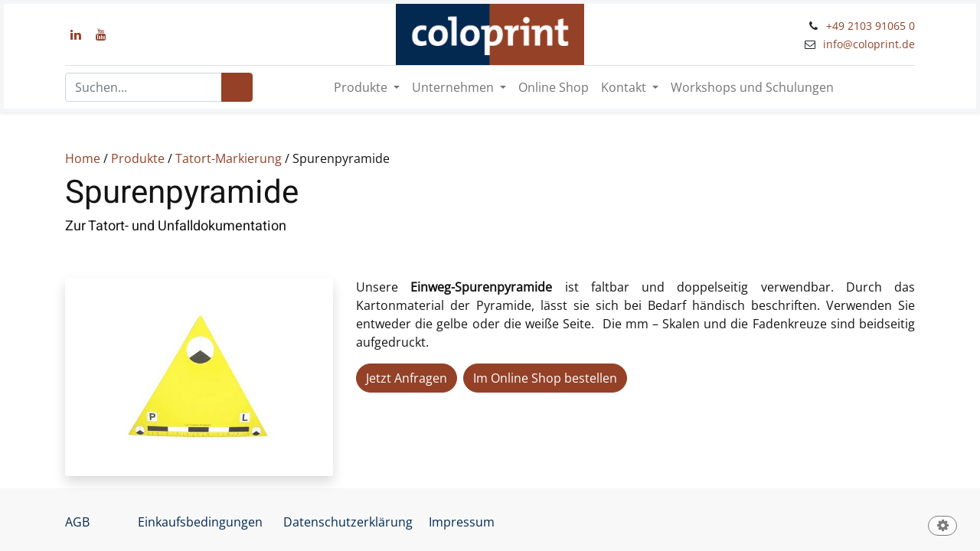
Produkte (138, 158)
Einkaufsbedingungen (200, 522)
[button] (942, 527)
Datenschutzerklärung (348, 522)
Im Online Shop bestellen (545, 378)
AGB (77, 522)
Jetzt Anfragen (407, 378)
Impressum (462, 522)
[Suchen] (237, 87)
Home (83, 158)
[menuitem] (554, 87)
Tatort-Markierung (229, 158)
